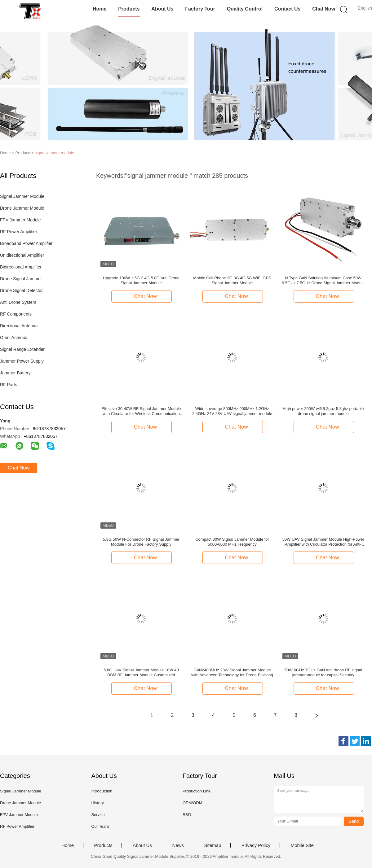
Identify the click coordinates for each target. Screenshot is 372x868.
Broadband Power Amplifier (26, 243)
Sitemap (213, 845)
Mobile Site (302, 845)
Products (129, 9)
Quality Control (245, 9)
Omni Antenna (14, 338)
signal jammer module (54, 153)
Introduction (102, 791)
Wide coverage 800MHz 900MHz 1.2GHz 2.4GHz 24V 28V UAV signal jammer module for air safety (232, 411)
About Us (162, 9)
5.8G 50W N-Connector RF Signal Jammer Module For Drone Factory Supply (141, 542)
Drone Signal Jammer (21, 279)
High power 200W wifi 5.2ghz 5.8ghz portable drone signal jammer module (323, 411)
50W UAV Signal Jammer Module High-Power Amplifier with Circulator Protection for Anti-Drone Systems (323, 542)
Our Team (100, 826)
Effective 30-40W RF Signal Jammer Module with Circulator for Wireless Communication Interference (141, 411)
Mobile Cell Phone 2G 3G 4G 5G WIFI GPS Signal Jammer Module (232, 280)
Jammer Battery (15, 373)
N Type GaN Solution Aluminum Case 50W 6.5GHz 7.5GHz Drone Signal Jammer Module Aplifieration (323, 281)
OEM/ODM (193, 803)
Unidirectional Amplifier (22, 255)
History (97, 803)
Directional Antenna (19, 326)
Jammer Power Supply (22, 361)
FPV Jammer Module (20, 220)
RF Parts (9, 385)
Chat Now (324, 9)
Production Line (197, 791)
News (178, 845)
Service (98, 815)
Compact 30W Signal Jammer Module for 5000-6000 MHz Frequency (232, 542)
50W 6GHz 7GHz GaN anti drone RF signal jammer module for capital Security (323, 672)
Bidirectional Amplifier (21, 267)
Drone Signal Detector (21, 290)
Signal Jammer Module (22, 196)
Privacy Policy (256, 845)
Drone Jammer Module (22, 208)
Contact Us (287, 9)
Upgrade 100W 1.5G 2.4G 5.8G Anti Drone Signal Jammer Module (141, 280)
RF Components (16, 314)
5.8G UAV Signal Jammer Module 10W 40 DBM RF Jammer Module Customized (141, 672)
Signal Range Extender (22, 349)
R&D (187, 815)
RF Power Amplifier (19, 232)
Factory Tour (200, 9)
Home (100, 9)
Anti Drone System (18, 302)
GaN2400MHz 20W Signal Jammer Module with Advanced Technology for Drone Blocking (232, 672)
